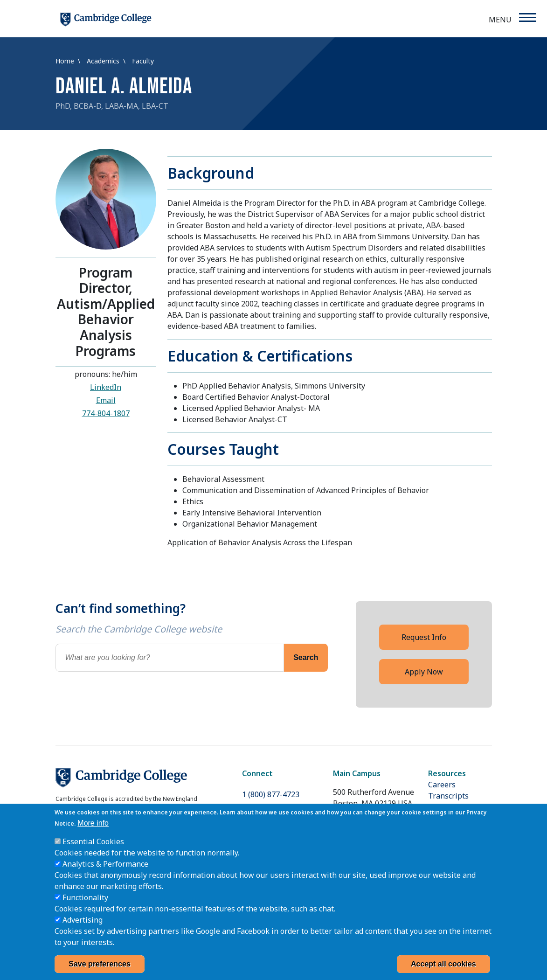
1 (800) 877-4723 (271, 794)
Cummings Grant (458, 807)
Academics (104, 61)
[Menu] (527, 17)
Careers (442, 785)
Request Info (424, 637)
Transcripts (448, 796)
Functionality (85, 909)
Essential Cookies (93, 853)
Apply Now (424, 672)
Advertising (83, 931)
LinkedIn (106, 387)
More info (93, 834)
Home (66, 61)
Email (106, 400)
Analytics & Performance (105, 875)
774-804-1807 (106, 413)
